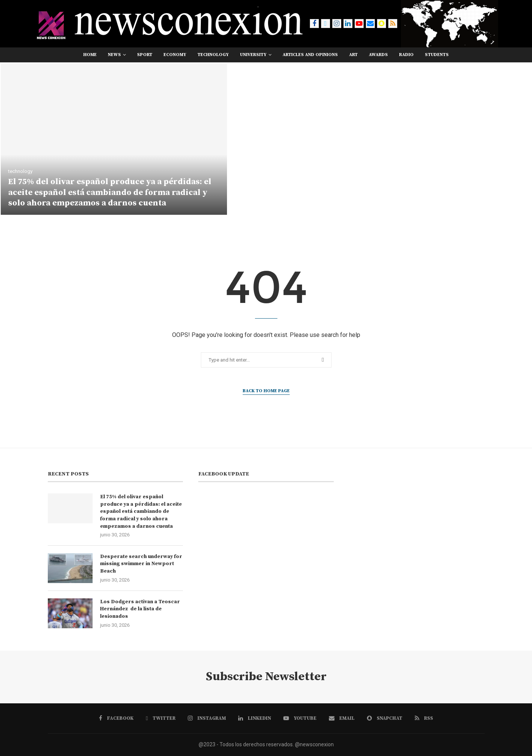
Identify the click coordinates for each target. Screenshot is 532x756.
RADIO (406, 55)
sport (145, 55)
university (253, 55)
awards (378, 55)
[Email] (370, 24)
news (114, 55)
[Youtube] (359, 24)
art (353, 55)
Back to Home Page (266, 391)
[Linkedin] (348, 24)
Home (90, 55)
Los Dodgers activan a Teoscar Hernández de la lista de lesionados (140, 609)
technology (213, 55)
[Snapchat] (382, 24)
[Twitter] (326, 24)
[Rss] (393, 24)
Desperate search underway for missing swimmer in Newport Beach (141, 564)
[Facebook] (314, 24)
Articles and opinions (310, 55)
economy (175, 55)
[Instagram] (337, 24)
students (437, 55)
